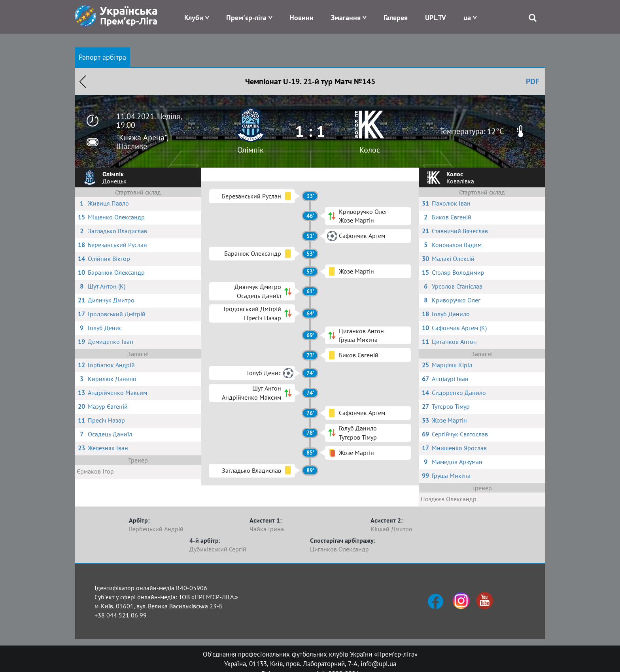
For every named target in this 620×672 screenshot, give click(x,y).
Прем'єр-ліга (246, 18)
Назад (83, 81)
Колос (370, 150)
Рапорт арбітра (102, 57)
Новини (301, 18)
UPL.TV (436, 18)
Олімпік (250, 150)
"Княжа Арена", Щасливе (142, 142)
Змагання (346, 18)
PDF (533, 81)
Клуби (194, 18)
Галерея (396, 18)
